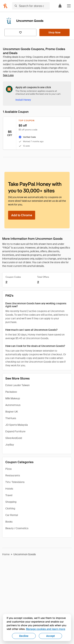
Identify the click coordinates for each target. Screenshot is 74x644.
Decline (24, 636)
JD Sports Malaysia (17, 425)
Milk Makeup (13, 398)
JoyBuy (10, 445)
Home (6, 554)
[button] (69, 6)
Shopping (11, 502)
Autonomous (13, 405)
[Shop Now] (54, 32)
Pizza (8, 469)
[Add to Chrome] (22, 215)
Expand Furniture (15, 431)
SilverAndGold (14, 438)
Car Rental (12, 515)
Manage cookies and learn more (46, 629)
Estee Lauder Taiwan (17, 385)
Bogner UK (12, 412)
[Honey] (5, 6)
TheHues (11, 418)
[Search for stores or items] (31, 6)
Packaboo (11, 392)
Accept (51, 636)
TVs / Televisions (15, 482)
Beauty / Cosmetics (17, 528)
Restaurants (13, 475)
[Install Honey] (23, 100)
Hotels (9, 489)
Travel (9, 495)
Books (9, 522)
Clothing (10, 508)
